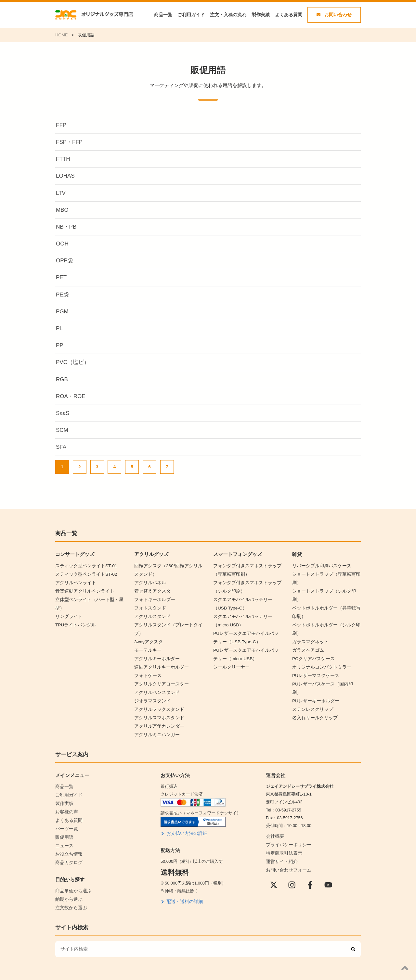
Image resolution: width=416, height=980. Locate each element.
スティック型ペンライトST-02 (84, 573)
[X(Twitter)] (274, 870)
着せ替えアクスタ (151, 589)
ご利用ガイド (191, 15)
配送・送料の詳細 (183, 889)
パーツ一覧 (66, 814)
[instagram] (292, 870)
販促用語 (64, 821)
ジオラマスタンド (151, 691)
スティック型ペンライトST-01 (84, 565)
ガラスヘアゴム (307, 636)
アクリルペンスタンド (155, 683)
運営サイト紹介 (281, 847)
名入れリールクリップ (313, 691)
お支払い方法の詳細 (185, 821)
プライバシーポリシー (287, 832)
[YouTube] (328, 870)
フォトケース (147, 667)
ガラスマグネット (309, 628)
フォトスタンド (149, 605)
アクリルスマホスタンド (157, 707)
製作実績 (261, 15)
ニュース (64, 829)
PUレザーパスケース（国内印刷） (325, 667)
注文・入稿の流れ (228, 15)
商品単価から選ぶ (72, 873)
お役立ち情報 (68, 837)
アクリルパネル (149, 581)
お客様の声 (66, 798)
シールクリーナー (230, 660)
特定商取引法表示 (283, 840)
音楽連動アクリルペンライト (83, 589)
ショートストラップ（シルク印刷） (326, 589)
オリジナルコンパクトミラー (320, 652)
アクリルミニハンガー (155, 723)
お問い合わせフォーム (287, 855)
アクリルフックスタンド (157, 699)
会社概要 (274, 824)
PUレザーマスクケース (314, 660)
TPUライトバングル (74, 620)
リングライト (68, 613)
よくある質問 (289, 15)
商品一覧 (163, 15)
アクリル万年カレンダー (157, 715)
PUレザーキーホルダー (314, 676)
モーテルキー (147, 644)
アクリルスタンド (151, 613)
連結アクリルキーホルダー (160, 660)
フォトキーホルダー (153, 597)
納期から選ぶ (68, 880)
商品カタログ (68, 845)
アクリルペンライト (74, 581)
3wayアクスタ (148, 636)
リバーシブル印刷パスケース (320, 565)
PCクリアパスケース (312, 644)
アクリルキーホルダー (155, 652)
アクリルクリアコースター (160, 676)
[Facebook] (310, 870)
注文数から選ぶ (70, 888)
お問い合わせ (334, 15)
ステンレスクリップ (311, 683)
